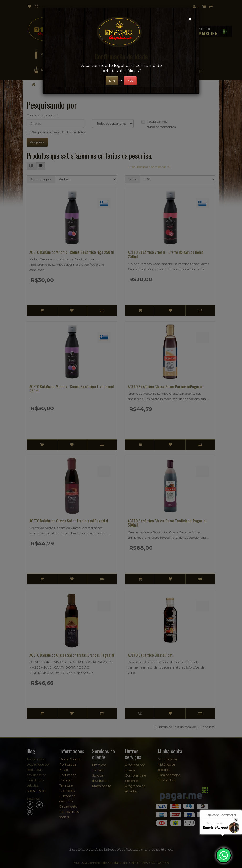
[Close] (190, 19)
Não (130, 81)
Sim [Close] (112, 81)
